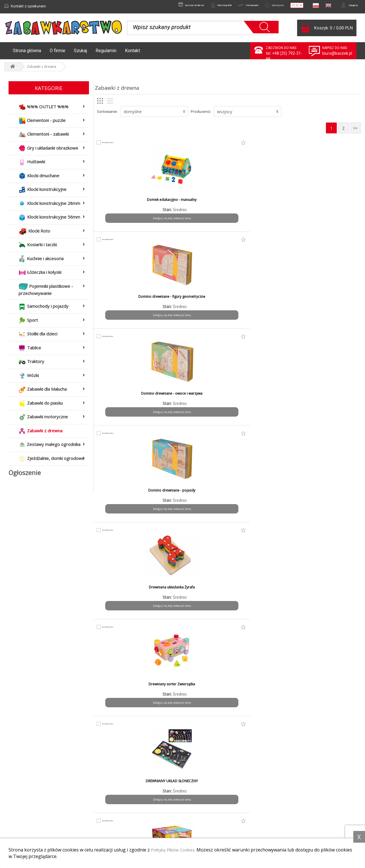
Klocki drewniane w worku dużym (127, 496)
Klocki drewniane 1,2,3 (127, 396)
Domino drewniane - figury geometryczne (194, 205)
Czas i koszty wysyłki (117, 816)
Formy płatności (113, 808)
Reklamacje (18, 816)
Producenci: (201, 114)
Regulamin (106, 53)
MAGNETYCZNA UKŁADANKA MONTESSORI (127, 592)
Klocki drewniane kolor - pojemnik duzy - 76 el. (194, 399)
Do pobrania (201, 823)
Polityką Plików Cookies (176, 850)
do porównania (114, 145)
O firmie (57, 53)
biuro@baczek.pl (337, 56)
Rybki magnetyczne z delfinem (329, 687)
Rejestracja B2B (187, 6)
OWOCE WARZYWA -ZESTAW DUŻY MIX (194, 689)
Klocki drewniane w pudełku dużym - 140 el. (328, 399)
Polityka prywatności (208, 816)
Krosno (261, 493)
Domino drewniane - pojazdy (329, 203)
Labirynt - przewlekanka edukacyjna (328, 496)
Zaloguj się (345, 6)
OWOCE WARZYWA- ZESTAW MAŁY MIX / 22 (261, 689)
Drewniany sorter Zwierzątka (194, 299)
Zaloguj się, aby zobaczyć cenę (127, 221)
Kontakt (132, 53)
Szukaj (80, 53)
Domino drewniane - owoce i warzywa (261, 205)
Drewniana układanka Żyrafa (127, 299)
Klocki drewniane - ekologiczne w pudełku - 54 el (329, 302)
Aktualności (18, 808)
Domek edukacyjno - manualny (127, 203)
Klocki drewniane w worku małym (194, 496)
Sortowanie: (107, 114)
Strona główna (27, 53)
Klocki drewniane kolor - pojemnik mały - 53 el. (261, 399)
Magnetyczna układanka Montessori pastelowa (194, 592)
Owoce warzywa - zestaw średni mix (127, 689)
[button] (154, 114)
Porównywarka (226, 6)
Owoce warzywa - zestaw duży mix (328, 592)
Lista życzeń (262, 6)
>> (355, 131)
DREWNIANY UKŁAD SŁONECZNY (261, 299)
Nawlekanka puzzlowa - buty (261, 590)
